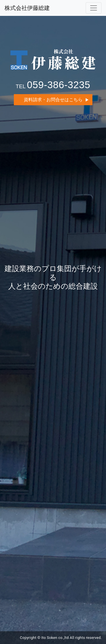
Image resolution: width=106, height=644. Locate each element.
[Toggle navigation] (94, 8)
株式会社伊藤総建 (27, 8)
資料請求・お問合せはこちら (53, 100)
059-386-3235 (59, 85)
